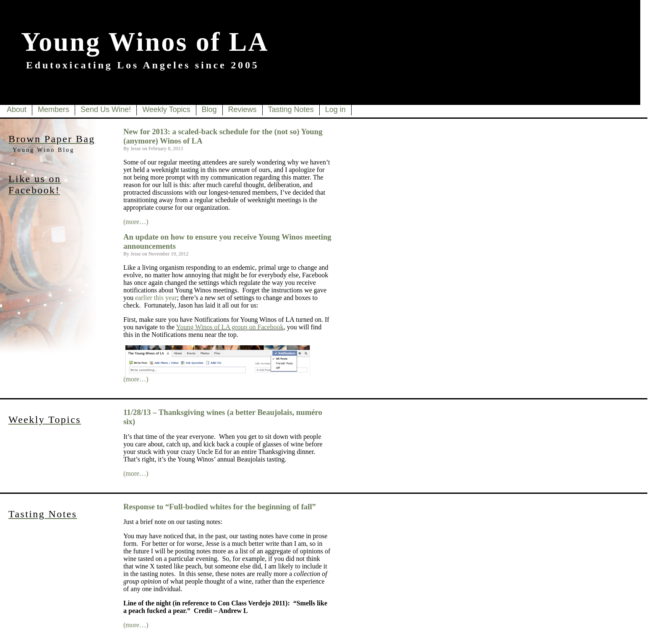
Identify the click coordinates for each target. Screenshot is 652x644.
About (17, 110)
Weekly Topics (166, 110)
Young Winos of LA (145, 42)
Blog (209, 110)
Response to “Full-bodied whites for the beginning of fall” (220, 507)
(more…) (136, 222)
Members (53, 110)
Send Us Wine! (106, 110)
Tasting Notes (291, 110)
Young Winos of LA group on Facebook (230, 327)
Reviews (243, 110)
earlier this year (156, 298)
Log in (335, 110)
